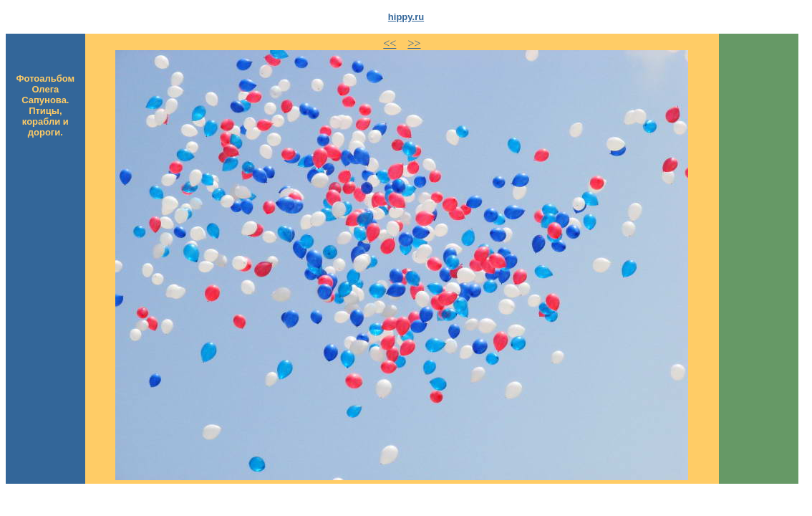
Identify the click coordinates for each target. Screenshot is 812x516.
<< (390, 43)
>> (414, 43)
